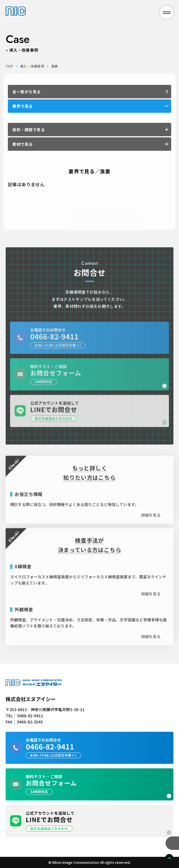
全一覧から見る (27, 92)
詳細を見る (151, 521)
